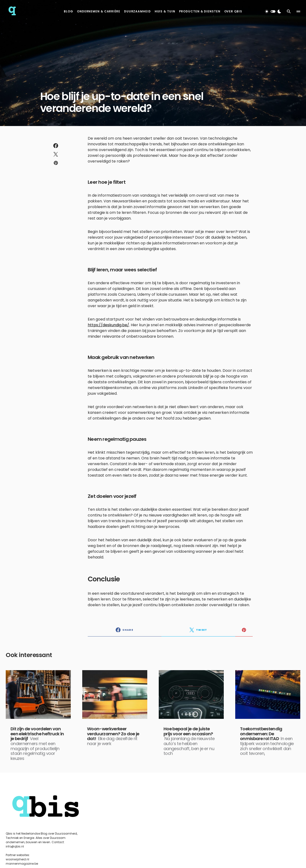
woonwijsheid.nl (17, 859)
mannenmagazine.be (22, 864)
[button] (273, 11)
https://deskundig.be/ (108, 325)
